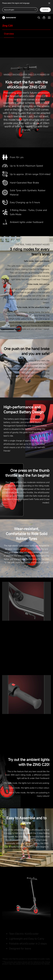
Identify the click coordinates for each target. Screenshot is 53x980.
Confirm (45, 10)
